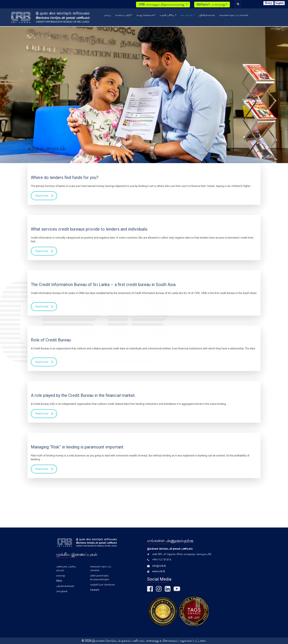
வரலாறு (61, 576)
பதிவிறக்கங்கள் (207, 15)
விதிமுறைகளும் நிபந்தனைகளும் (100, 577)
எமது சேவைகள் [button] (145, 15)
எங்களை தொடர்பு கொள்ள (234, 15)
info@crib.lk (159, 566)
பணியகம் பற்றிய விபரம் (66, 568)
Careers (95, 590)
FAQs (59, 581)
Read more (42, 34)
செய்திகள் (62, 591)
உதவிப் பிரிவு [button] (167, 15)
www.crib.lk (159, 571)
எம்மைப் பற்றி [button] (123, 15)
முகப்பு (107, 15)
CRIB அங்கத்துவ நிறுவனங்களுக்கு (162, 4)
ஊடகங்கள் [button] (187, 15)
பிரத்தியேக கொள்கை (102, 585)
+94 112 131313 (162, 560)
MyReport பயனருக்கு (211, 4)
